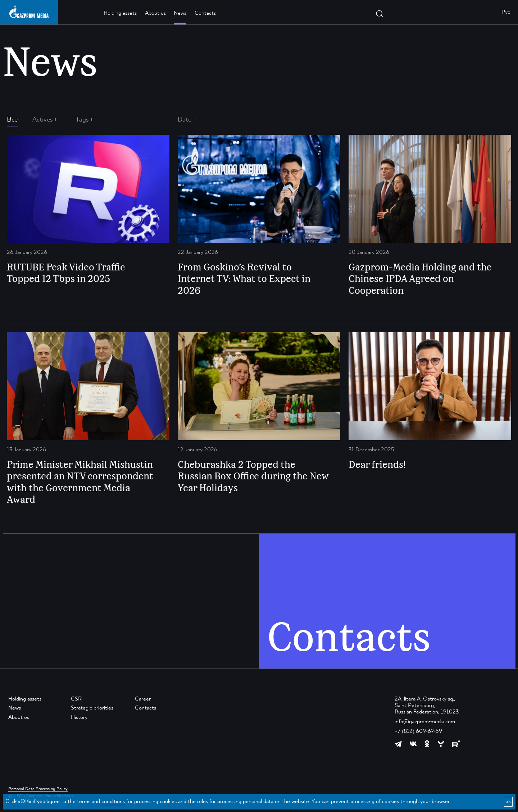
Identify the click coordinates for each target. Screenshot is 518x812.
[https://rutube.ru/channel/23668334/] (456, 744)
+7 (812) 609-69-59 (418, 731)
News (180, 13)
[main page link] (29, 12)
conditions (113, 802)
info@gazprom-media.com (425, 722)
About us (155, 13)
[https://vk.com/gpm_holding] (413, 744)
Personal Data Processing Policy (38, 789)
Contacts (205, 13)
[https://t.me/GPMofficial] (398, 744)
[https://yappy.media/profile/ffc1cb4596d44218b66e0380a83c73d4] (441, 744)
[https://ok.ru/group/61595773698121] (427, 744)
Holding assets (120, 13)
